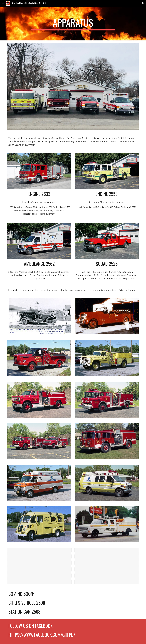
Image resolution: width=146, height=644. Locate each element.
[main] (73, 24)
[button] (3, 3)
